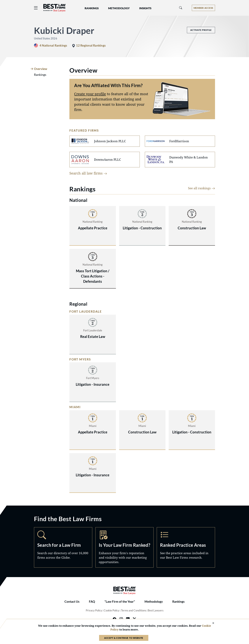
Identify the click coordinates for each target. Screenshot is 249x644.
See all (202, 188)
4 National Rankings (53, 45)
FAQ (92, 602)
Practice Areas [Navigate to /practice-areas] (186, 547)
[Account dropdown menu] (203, 8)
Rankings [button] (92, 8)
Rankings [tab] (40, 75)
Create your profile (90, 94)
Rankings (178, 602)
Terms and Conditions (134, 610)
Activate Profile (201, 30)
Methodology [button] (119, 8)
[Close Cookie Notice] (211, 623)
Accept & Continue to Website (124, 638)
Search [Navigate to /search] (63, 547)
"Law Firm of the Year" (120, 602)
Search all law (88, 173)
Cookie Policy (112, 610)
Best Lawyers (156, 610)
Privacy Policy (94, 610)
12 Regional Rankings (91, 45)
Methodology (154, 602)
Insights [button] (145, 8)
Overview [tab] (41, 69)
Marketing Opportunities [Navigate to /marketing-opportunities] (125, 547)
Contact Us (72, 602)
